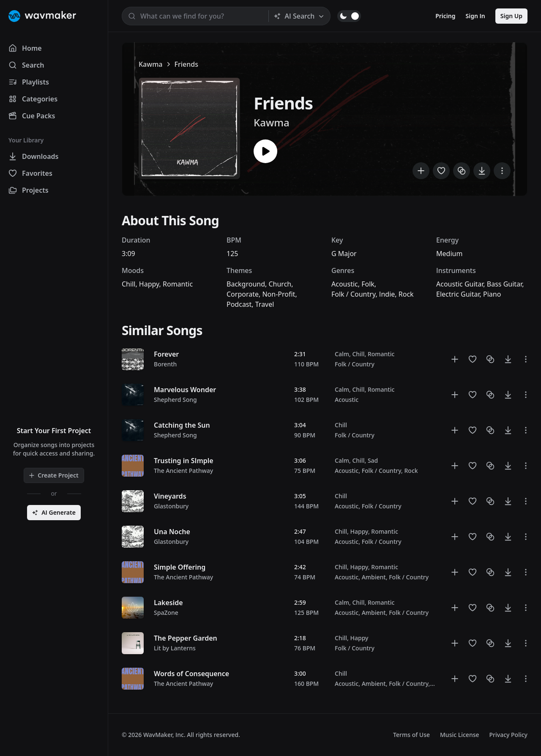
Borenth (165, 364)
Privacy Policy (508, 735)
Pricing (445, 16)
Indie (387, 294)
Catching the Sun (182, 425)
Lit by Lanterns (175, 648)
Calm (342, 354)
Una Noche (172, 532)
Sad (373, 460)
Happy (149, 284)
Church (280, 284)
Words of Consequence (191, 674)
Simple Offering (180, 567)
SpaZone (166, 613)
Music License (460, 735)
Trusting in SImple (184, 461)
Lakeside (168, 603)
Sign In (475, 16)
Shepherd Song (175, 400)
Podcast (239, 304)
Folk (368, 284)
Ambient (374, 577)
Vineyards (170, 496)
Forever (166, 354)
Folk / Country (353, 294)
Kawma (150, 64)
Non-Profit (279, 294)
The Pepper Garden (186, 638)
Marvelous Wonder (185, 390)
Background (246, 284)
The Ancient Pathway (183, 471)
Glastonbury (171, 506)
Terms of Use (411, 735)
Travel (265, 304)
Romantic (178, 284)
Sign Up (511, 16)
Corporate (243, 294)
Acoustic (345, 284)
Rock (406, 294)
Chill (128, 284)
